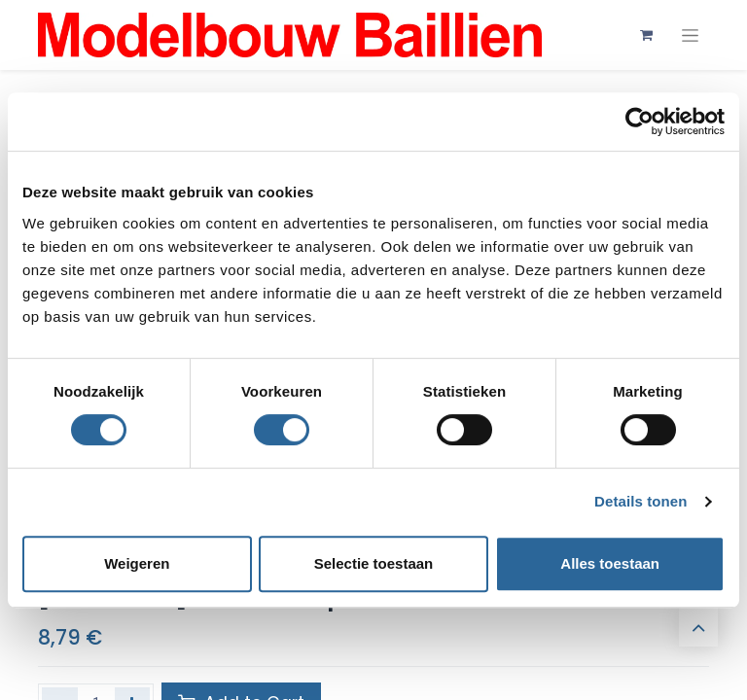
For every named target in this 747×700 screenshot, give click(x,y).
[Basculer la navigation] (690, 35)
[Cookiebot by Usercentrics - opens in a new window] (640, 122)
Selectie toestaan (374, 563)
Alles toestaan (610, 563)
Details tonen (640, 501)
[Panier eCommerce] (646, 35)
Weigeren (137, 563)
